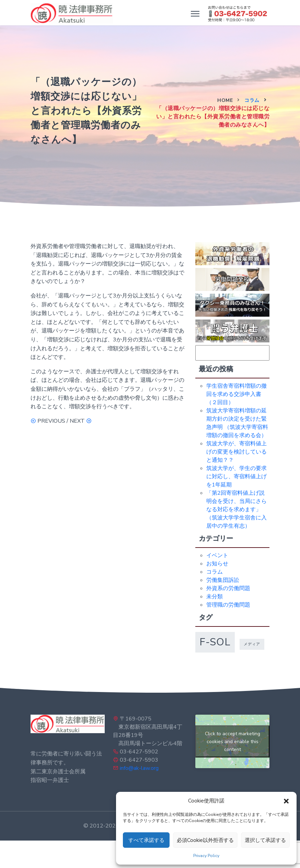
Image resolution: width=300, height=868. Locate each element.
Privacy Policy (206, 856)
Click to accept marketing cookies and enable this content (233, 742)
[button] (286, 801)
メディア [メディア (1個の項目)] (252, 644)
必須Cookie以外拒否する (205, 840)
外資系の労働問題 (228, 588)
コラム (252, 100)
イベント (217, 555)
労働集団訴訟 (223, 580)
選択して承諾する (265, 840)
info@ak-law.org (139, 768)
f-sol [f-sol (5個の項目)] (215, 642)
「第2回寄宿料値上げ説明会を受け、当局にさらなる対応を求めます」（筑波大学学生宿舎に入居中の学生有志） (236, 509)
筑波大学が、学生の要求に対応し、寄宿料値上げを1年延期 (236, 477)
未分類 (215, 597)
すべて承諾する (146, 840)
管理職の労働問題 (228, 605)
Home (225, 100)
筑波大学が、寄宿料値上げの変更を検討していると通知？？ (236, 452)
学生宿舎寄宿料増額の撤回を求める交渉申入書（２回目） (236, 394)
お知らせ (217, 564)
